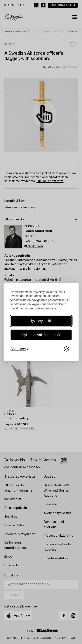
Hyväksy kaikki (41, 321)
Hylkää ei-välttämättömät (41, 335)
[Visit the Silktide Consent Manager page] (66, 349)
